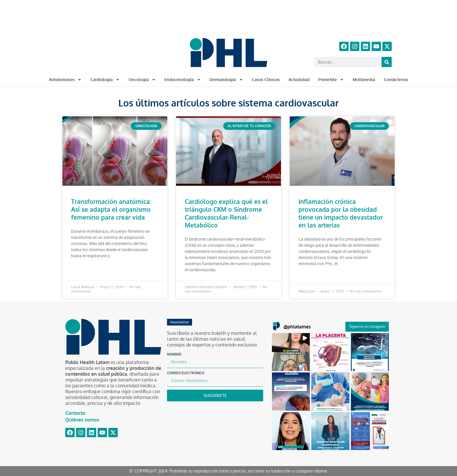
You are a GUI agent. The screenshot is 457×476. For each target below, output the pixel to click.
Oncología (142, 80)
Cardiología (105, 80)
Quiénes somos (82, 420)
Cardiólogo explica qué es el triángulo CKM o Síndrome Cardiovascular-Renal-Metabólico (226, 213)
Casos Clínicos (266, 79)
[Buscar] (387, 62)
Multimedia (364, 79)
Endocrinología (183, 80)
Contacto (75, 413)
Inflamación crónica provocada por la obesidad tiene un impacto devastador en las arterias (341, 213)
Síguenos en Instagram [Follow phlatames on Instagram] (367, 327)
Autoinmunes (65, 80)
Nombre (174, 354)
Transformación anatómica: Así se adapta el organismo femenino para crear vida (111, 209)
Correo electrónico (186, 373)
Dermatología (226, 80)
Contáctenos (396, 79)
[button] (291, 352)
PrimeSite (331, 80)
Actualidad (299, 79)
